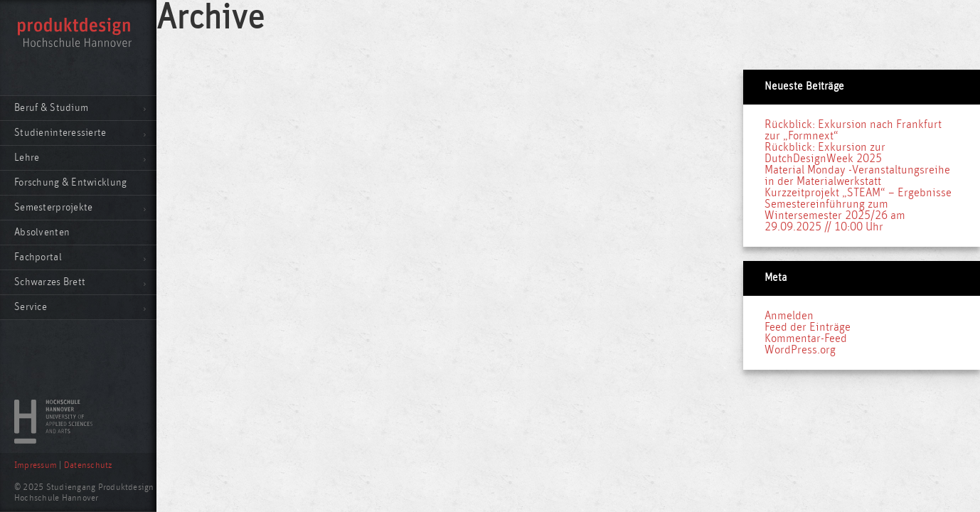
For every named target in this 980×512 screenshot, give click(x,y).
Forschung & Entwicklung (70, 182)
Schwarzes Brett (50, 282)
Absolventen (42, 232)
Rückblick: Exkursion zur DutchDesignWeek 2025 (825, 153)
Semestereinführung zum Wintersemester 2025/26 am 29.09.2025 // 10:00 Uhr (835, 215)
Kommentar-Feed (806, 338)
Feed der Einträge (808, 327)
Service (31, 307)
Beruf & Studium (51, 108)
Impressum (36, 465)
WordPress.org (800, 350)
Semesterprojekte (53, 207)
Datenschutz (88, 465)
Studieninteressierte (60, 133)
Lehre (27, 158)
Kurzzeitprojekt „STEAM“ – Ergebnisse (858, 193)
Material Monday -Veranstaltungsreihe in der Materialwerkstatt (857, 176)
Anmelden (789, 316)
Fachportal (38, 257)
